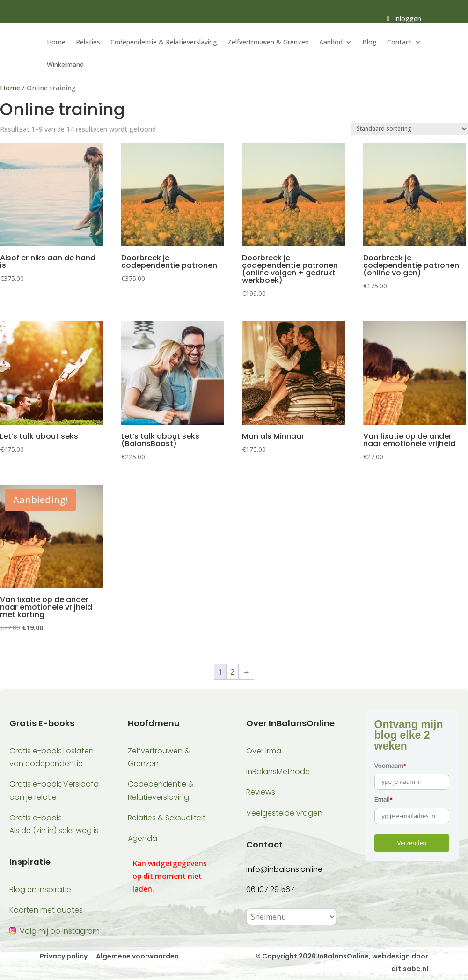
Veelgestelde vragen (284, 813)
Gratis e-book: (35, 818)
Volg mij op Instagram (60, 931)
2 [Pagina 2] (232, 672)
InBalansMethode (278, 771)
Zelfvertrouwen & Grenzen (268, 43)
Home (56, 43)
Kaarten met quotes (46, 910)
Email (384, 799)
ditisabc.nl (410, 969)
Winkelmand (65, 65)
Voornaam (390, 766)
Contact (399, 43)
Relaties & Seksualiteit (167, 818)
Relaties (88, 43)
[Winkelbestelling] (409, 129)
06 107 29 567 (270, 889)
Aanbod (331, 43)
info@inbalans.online (284, 869)
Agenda (143, 838)
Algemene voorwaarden (137, 956)
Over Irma (264, 751)
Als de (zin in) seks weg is (54, 830)
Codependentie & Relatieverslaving (164, 43)
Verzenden (412, 843)
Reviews (261, 792)
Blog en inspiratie (40, 889)
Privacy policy (64, 956)
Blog (369, 43)
